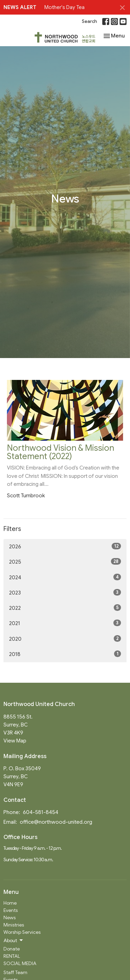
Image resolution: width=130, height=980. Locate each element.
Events (11, 910)
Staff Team (15, 972)
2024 (65, 577)
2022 (65, 608)
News (10, 917)
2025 (65, 562)
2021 (65, 623)
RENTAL (12, 956)
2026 (65, 546)
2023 (65, 592)
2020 (65, 639)
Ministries (14, 925)
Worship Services (22, 932)
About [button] (14, 940)
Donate (12, 949)
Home (10, 903)
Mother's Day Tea (64, 7)
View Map (15, 741)
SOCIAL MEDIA (20, 963)
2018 (65, 654)
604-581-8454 (41, 812)
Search (89, 21)
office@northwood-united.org (56, 822)
